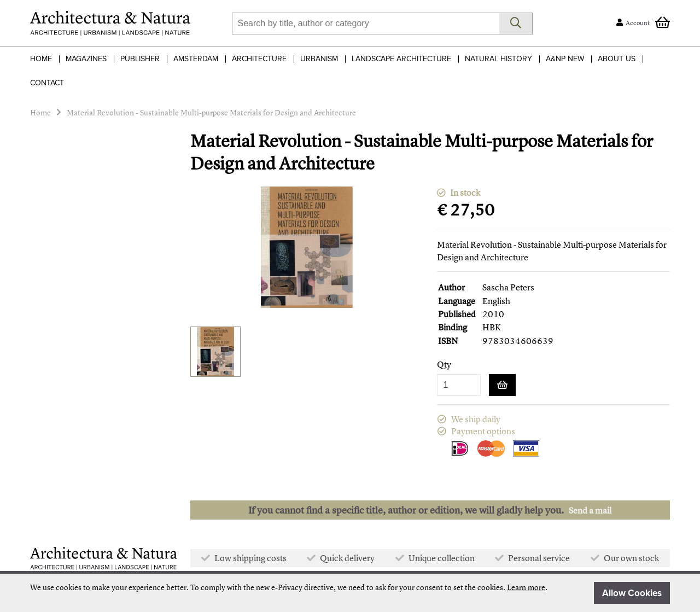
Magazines (86, 59)
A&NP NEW (565, 59)
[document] (350, 593)
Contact (47, 83)
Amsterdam (196, 59)
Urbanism (319, 59)
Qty (444, 365)
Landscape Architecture (401, 59)
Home (41, 59)
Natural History (498, 59)
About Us (617, 59)
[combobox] (366, 24)
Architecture (259, 59)
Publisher (140, 59)
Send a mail (590, 510)
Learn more (526, 587)
